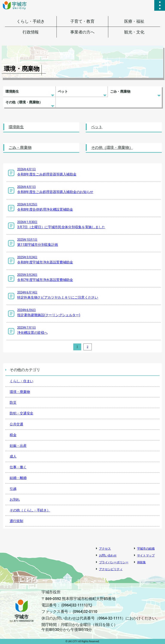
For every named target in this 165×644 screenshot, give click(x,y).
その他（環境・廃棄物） (24, 102)
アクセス (105, 549)
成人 (13, 456)
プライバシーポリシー (114, 562)
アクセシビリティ (111, 569)
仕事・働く (18, 467)
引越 (13, 489)
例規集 (141, 562)
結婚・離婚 (18, 478)
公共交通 (16, 424)
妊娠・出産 (18, 446)
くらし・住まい (21, 381)
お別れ (15, 500)
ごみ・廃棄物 (120, 91)
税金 (13, 435)
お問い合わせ (108, 555)
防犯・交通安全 (21, 413)
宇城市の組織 (146, 549)
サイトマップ (146, 555)
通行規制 (16, 521)
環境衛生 (12, 91)
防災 (13, 403)
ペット (63, 91)
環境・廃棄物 (20, 392)
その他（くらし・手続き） (30, 510)
